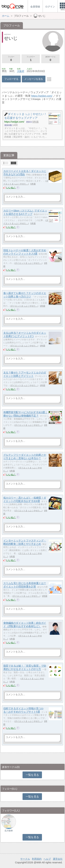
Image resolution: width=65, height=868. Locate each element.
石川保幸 (9, 831)
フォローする (11, 79)
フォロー (11, 59)
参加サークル (50, 59)
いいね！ (11, 188)
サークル (25, 859)
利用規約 (37, 859)
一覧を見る (32, 775)
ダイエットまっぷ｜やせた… (28, 263)
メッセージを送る (34, 79)
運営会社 (58, 859)
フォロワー (31, 59)
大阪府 (21, 71)
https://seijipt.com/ (42, 96)
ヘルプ (47, 859)
